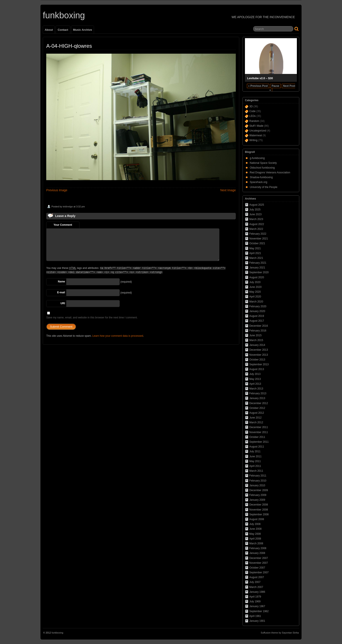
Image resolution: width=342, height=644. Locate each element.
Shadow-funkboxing (261, 177)
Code (252, 111)
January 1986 (257, 592)
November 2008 (259, 510)
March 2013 (256, 389)
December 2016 (259, 326)
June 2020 (255, 287)
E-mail (61, 292)
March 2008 (256, 543)
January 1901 (257, 621)
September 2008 (259, 514)
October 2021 (257, 243)
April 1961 (255, 616)
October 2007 (257, 568)
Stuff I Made (256, 126)
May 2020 (255, 292)
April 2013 (255, 384)
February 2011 (258, 476)
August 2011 (257, 447)
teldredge (68, 207)
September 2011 (259, 442)
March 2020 (256, 302)
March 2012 (256, 422)
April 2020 (255, 297)
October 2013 (257, 360)
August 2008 (257, 519)
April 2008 (255, 539)
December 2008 (259, 505)
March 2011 (256, 471)
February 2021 (258, 263)
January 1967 (257, 606)
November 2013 (259, 355)
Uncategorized (258, 131)
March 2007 (256, 587)
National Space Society (263, 163)
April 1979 (255, 597)
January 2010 (257, 485)
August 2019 (257, 316)
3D (251, 106)
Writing (253, 140)
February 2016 (258, 331)
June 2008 (255, 529)
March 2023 (256, 219)
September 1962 (259, 611)
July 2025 (255, 210)
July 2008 (255, 524)
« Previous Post (258, 86)
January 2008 (257, 553)
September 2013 (259, 364)
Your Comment (63, 225)
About (49, 30)
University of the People (264, 187)
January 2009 (257, 500)
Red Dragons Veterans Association (270, 173)
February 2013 (258, 393)
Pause (275, 86)
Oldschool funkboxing (262, 168)
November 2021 (259, 239)
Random (254, 121)
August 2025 (257, 205)
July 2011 (255, 451)
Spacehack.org (258, 182)
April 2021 (255, 253)
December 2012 (259, 403)
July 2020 (255, 282)
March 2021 (256, 258)
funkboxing (64, 15)
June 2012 (255, 418)
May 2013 (255, 379)
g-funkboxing (257, 158)
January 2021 (257, 268)
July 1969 (255, 601)
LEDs (252, 116)
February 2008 (258, 548)
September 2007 (259, 572)
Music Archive (83, 30)
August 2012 (257, 413)
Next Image (228, 190)
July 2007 (255, 582)
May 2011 (255, 461)
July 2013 (255, 374)
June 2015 (255, 335)
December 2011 (259, 427)
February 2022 (258, 234)
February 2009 (258, 495)
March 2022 (256, 229)
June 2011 (255, 456)
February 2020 (258, 306)
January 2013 (257, 398)
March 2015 (256, 340)
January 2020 (257, 311)
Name (61, 282)
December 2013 (259, 350)
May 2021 (255, 248)
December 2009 (259, 490)
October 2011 (257, 437)
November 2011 (259, 432)
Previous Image (57, 190)
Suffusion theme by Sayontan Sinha (280, 633)
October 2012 (257, 408)
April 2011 (255, 466)
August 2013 (257, 369)
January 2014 (257, 345)
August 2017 (257, 321)
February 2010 (258, 481)
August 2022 (257, 224)
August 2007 (257, 577)
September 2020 (259, 272)
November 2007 (259, 563)
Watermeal (256, 135)
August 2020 (257, 277)
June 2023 (255, 214)
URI (63, 303)
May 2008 (255, 534)
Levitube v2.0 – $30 (260, 78)
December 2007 (259, 558)
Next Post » (282, 88)
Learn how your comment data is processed (118, 336)
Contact (63, 30)
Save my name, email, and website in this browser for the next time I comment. (92, 318)
